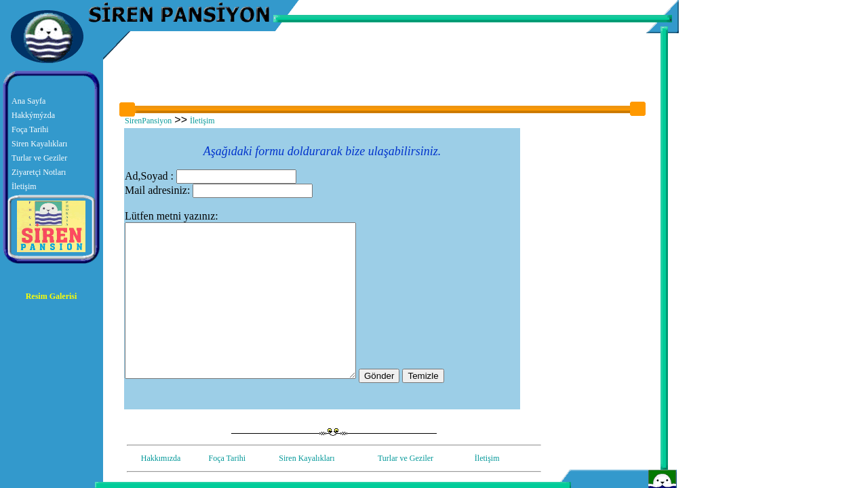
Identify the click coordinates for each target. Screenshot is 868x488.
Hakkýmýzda (33, 115)
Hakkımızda (161, 458)
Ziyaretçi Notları (39, 172)
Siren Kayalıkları (39, 144)
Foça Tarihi (30, 129)
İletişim (24, 186)
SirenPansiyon (148, 121)
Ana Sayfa (28, 101)
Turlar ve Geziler (39, 158)
